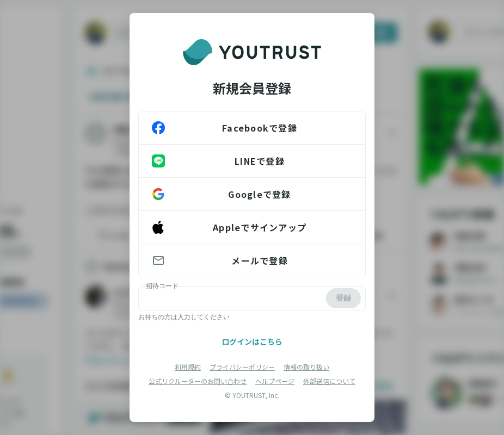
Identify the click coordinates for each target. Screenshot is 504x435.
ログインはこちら (252, 341)
